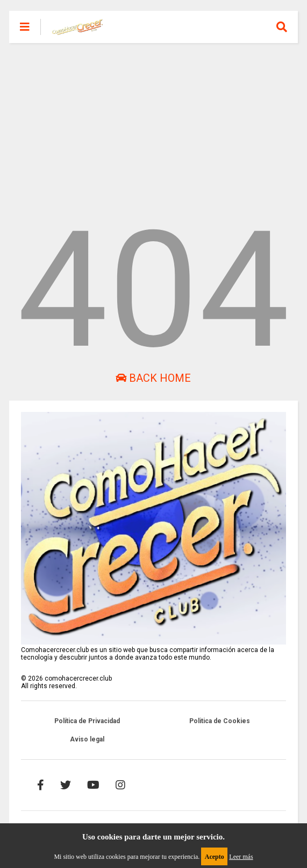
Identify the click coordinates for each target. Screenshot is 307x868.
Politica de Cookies (220, 721)
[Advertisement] (154, 118)
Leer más (241, 857)
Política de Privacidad (87, 721)
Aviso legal (87, 739)
